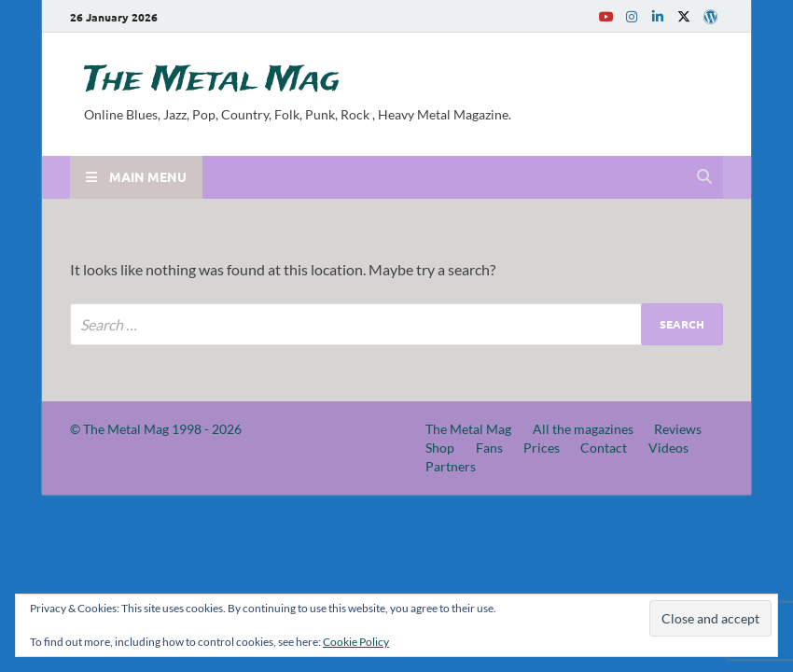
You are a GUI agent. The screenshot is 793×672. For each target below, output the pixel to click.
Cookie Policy (356, 642)
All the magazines (583, 429)
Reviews (678, 429)
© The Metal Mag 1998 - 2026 (156, 429)
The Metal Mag (212, 80)
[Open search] (704, 177)
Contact (604, 448)
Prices (542, 448)
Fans (489, 448)
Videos (668, 448)
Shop (440, 448)
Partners (451, 466)
